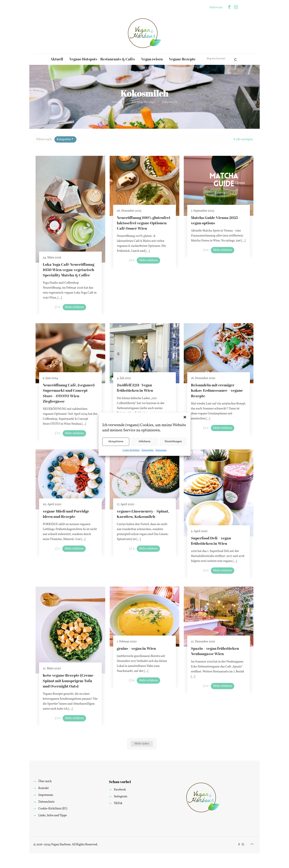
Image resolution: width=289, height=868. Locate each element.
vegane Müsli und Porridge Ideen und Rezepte (66, 514)
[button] (185, 417)
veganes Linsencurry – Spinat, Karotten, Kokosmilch (143, 514)
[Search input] (219, 58)
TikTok (118, 803)
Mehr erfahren (74, 307)
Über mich (45, 781)
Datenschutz (147, 450)
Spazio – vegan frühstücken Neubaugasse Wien (215, 651)
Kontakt (43, 788)
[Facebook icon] (229, 7)
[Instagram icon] (236, 7)
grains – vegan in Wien (136, 648)
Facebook (120, 790)
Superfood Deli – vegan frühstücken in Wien (211, 541)
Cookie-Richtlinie (131, 450)
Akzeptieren (116, 442)
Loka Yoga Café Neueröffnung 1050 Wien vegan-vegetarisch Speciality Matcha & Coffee (69, 270)
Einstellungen (173, 442)
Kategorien (65, 139)
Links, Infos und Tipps (53, 816)
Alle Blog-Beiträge (143, 102)
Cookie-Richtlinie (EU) (53, 809)
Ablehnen (144, 442)
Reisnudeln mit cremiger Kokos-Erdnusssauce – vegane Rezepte (217, 390)
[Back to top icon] (252, 844)
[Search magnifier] (234, 58)
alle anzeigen (243, 139)
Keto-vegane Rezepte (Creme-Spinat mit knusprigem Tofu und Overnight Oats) (69, 681)
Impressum (161, 450)
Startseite (118, 102)
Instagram (121, 797)
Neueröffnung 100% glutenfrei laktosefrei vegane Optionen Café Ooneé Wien (144, 223)
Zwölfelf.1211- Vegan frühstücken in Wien (135, 388)
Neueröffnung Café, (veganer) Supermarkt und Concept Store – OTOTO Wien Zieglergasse (69, 393)
